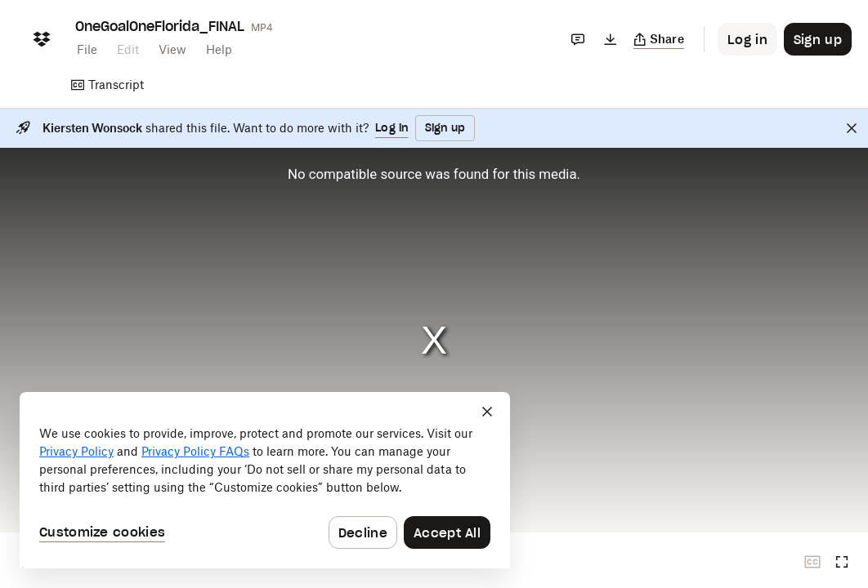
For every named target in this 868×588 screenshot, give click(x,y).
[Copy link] (659, 39)
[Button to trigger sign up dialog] (818, 39)
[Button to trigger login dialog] (747, 39)
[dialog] (265, 480)
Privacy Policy (76, 451)
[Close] (852, 128)
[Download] (611, 39)
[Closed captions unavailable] (812, 562)
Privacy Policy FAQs (195, 451)
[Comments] (578, 39)
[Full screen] (842, 562)
